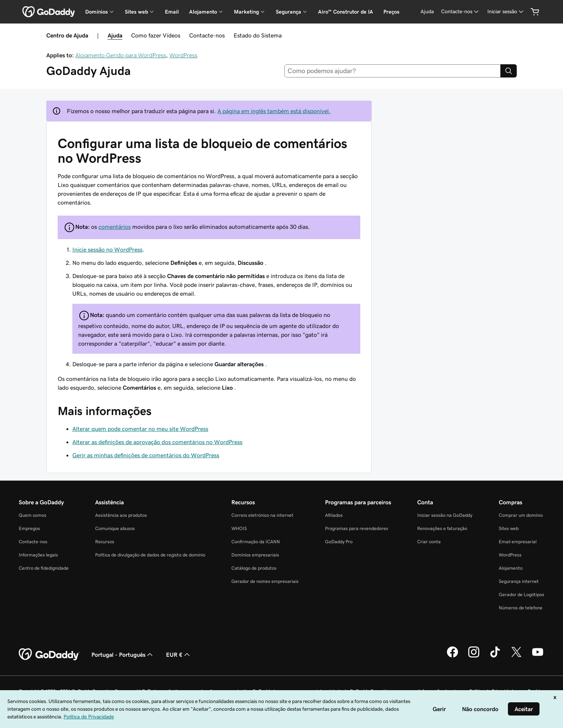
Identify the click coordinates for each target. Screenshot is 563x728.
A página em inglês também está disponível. (274, 111)
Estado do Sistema (258, 35)
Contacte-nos (207, 35)
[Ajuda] (427, 12)
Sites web (509, 528)
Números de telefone (521, 608)
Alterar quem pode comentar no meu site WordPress (140, 429)
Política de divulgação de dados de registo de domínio (150, 555)
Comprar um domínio (521, 515)
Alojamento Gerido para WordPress (121, 55)
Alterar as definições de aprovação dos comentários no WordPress (157, 442)
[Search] (509, 71)
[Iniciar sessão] (506, 12)
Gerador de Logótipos (522, 594)
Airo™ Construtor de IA (346, 12)
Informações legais (38, 555)
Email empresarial (518, 542)
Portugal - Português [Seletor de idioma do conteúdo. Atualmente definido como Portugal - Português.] (123, 655)
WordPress (183, 55)
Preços (391, 12)
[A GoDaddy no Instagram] (474, 656)
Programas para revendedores (357, 528)
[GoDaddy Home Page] (49, 655)
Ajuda (115, 35)
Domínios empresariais (255, 555)
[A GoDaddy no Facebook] (452, 656)
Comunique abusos (115, 528)
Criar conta (429, 542)
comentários (115, 227)
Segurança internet (519, 581)
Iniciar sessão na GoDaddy (445, 515)
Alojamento (511, 568)
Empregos (29, 528)
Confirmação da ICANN (256, 542)
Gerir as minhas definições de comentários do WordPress (146, 455)
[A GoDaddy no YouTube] (538, 656)
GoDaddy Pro (339, 542)
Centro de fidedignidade (44, 568)
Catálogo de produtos (254, 568)
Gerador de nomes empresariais (265, 581)
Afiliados (334, 515)
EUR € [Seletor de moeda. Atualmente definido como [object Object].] (179, 655)
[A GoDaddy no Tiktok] (495, 656)
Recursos (105, 542)
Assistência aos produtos (121, 515)
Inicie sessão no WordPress (107, 249)
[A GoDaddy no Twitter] (516, 656)
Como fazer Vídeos (156, 35)
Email (172, 12)
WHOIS (239, 528)
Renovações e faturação (442, 528)
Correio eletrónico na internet (262, 515)
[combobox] (392, 71)
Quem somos (33, 515)
